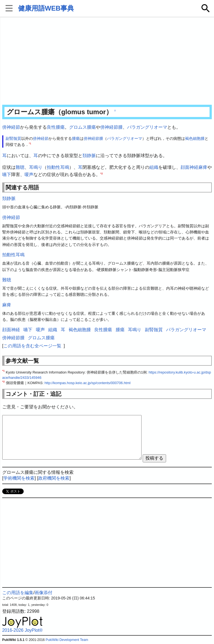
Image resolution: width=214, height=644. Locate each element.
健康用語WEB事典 (46, 8)
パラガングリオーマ (147, 127)
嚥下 (7, 175)
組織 (154, 167)
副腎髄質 (13, 138)
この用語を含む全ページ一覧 (32, 346)
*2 (102, 173)
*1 (30, 143)
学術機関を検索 (19, 478)
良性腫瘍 (56, 127)
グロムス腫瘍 (82, 127)
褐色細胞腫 (195, 138)
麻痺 (203, 167)
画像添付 (43, 593)
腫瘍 (76, 138)
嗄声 (29, 175)
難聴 (20, 167)
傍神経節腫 (111, 127)
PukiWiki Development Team (67, 640)
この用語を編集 (18, 593)
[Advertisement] (107, 61)
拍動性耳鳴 (58, 167)
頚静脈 (89, 156)
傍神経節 (11, 127)
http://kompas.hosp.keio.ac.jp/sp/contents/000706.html (88, 383)
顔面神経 (189, 167)
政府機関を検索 (54, 478)
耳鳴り (36, 167)
